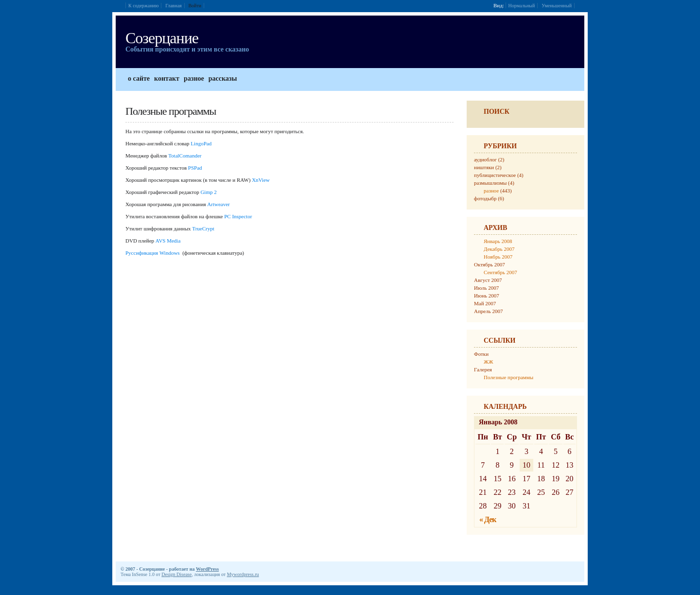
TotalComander (185, 156)
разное (491, 191)
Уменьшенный (557, 6)
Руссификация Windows (153, 253)
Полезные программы (508, 377)
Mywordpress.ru (243, 574)
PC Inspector (238, 216)
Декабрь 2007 (499, 249)
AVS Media (168, 241)
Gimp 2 (208, 192)
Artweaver (218, 204)
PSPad (195, 168)
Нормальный (522, 6)
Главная (174, 6)
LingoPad (202, 143)
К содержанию (143, 6)
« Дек (488, 519)
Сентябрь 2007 (500, 272)
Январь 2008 (498, 241)
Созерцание (162, 38)
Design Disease (176, 574)
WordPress (207, 569)
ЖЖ (489, 362)
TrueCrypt (203, 228)
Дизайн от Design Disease (569, 569)
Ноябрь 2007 (498, 257)
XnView (261, 180)
